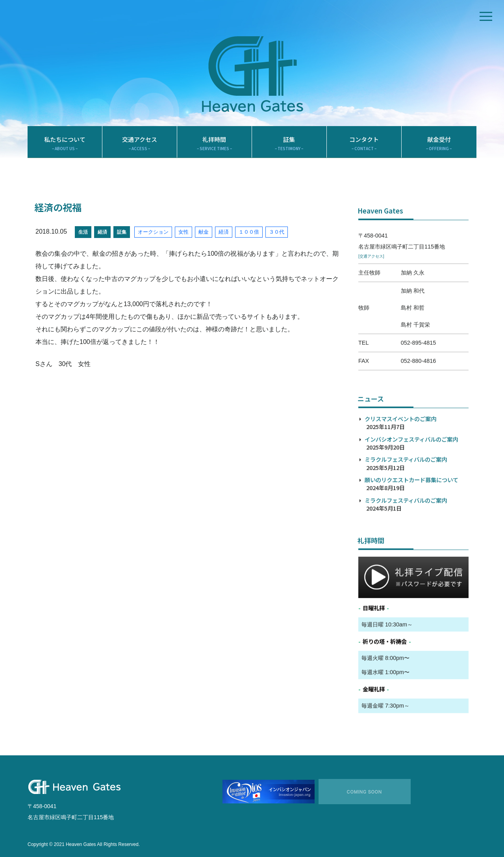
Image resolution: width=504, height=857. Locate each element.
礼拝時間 (214, 144)
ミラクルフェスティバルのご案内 (406, 485)
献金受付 (439, 144)
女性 (183, 232)
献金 (204, 232)
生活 (83, 232)
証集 (289, 144)
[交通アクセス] (371, 282)
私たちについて (65, 144)
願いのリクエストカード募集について (411, 505)
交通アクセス (140, 144)
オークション (153, 232)
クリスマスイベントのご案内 (400, 444)
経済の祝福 (58, 207)
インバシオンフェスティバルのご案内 (411, 464)
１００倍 (249, 232)
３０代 (277, 232)
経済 (102, 232)
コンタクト (364, 144)
